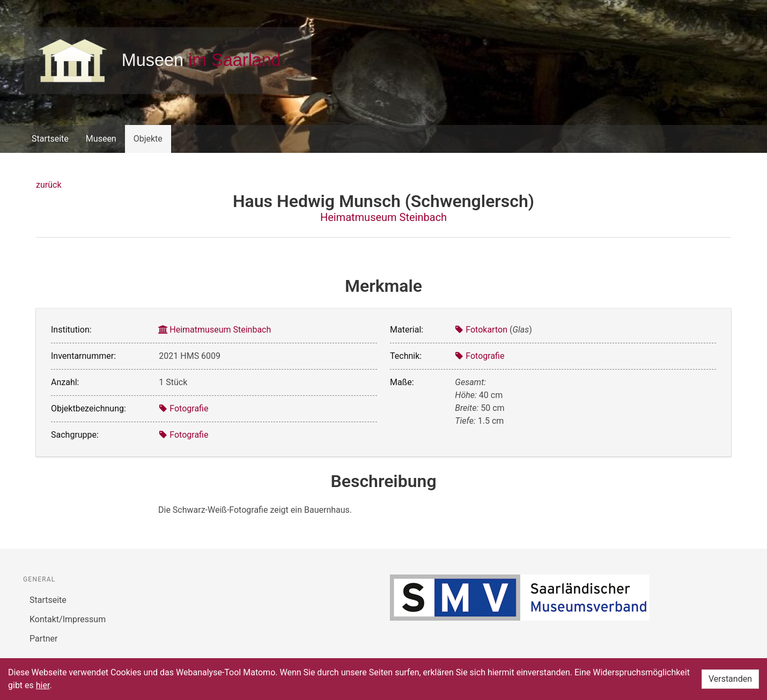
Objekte (148, 139)
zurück (49, 185)
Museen (101, 139)
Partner (44, 639)
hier (43, 685)
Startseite (50, 139)
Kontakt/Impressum (68, 619)
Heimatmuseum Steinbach (383, 217)
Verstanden (730, 679)
